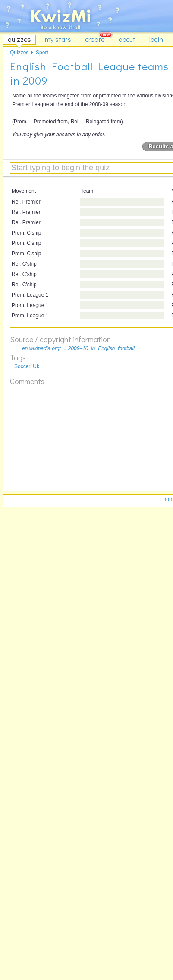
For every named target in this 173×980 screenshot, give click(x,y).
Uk (36, 366)
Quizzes (19, 53)
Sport (42, 53)
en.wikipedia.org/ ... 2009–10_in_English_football (78, 348)
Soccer (22, 366)
